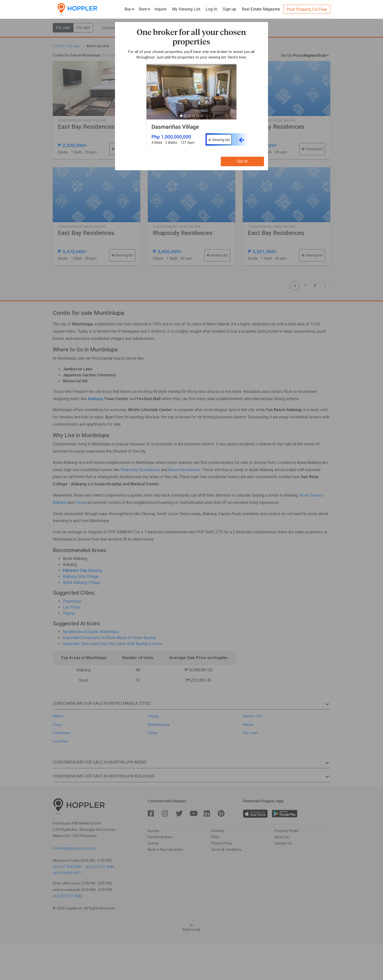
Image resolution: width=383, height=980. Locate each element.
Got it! (242, 161)
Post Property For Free (307, 9)
